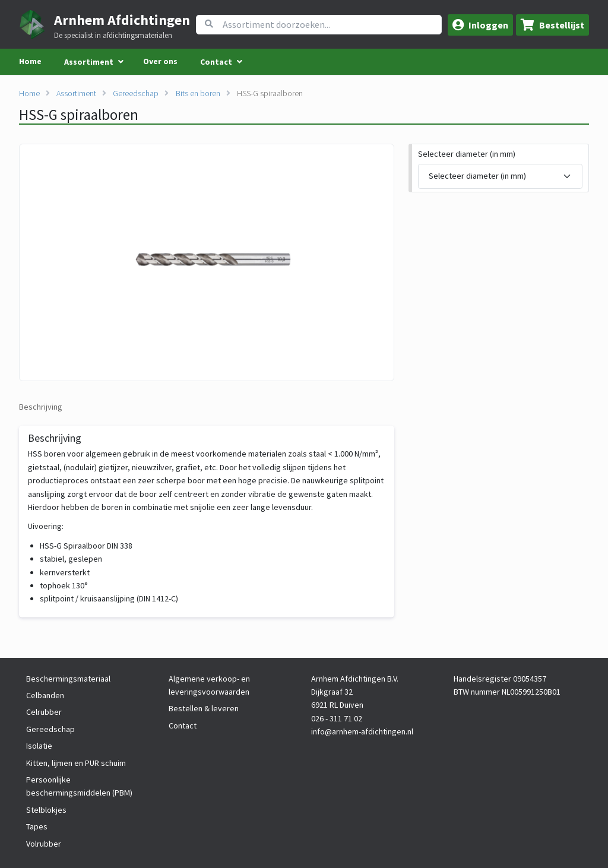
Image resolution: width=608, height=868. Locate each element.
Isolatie (39, 746)
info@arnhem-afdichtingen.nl (362, 731)
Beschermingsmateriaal (68, 679)
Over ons (160, 61)
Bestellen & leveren (204, 708)
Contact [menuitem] (216, 62)
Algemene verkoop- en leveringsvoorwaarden (209, 685)
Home (30, 61)
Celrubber (44, 712)
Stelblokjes (46, 810)
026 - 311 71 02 (337, 718)
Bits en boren (198, 93)
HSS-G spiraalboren (270, 93)
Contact (183, 726)
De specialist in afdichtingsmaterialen (113, 36)
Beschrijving (41, 407)
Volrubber (44, 844)
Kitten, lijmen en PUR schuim (76, 763)
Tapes (37, 826)
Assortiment (76, 93)
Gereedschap (136, 93)
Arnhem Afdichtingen (122, 20)
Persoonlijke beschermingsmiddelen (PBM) (79, 786)
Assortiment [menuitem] (89, 62)
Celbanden (45, 695)
